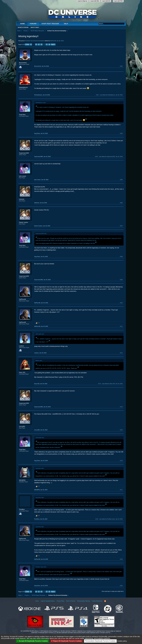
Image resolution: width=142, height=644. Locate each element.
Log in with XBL (95, 1)
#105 (121, 180)
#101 (121, 66)
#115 (121, 430)
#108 (121, 257)
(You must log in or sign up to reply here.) (113, 591)
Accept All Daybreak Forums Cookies (32, 641)
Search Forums (23, 27)
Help (66, 24)
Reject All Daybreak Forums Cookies (66, 641)
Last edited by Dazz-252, (112, 384)
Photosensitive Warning (83, 601)
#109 (121, 280)
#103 (121, 133)
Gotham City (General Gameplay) (35, 41)
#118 (97, 519)
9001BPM (22, 480)
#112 (121, 353)
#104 (96, 156)
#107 (121, 226)
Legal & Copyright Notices (48, 601)
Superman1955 (24, 153)
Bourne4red (23, 63)
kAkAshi (22, 199)
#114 (121, 407)
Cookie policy (122, 641)
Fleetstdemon (23, 87)
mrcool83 (22, 426)
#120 (121, 586)
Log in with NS (106, 1)
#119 (121, 559)
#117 (121, 490)
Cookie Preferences (97, 601)
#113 (99, 384)
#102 (97, 95)
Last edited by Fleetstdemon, (111, 95)
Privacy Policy (60, 601)
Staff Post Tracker (50, 24)
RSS (105, 601)
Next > (53, 44)
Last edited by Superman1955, (111, 156)
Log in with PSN (118, 1)
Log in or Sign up (82, 1)
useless (22, 346)
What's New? (35, 27)
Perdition (22, 509)
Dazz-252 (22, 372)
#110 (121, 303)
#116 (121, 461)
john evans (23, 176)
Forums (33, 24)
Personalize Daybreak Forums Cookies (100, 641)
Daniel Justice (24, 222)
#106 (121, 203)
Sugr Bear (22, 115)
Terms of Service (71, 601)
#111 (121, 326)
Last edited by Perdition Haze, (111, 519)
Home (22, 24)
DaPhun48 (53, 41)
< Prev (27, 44)
